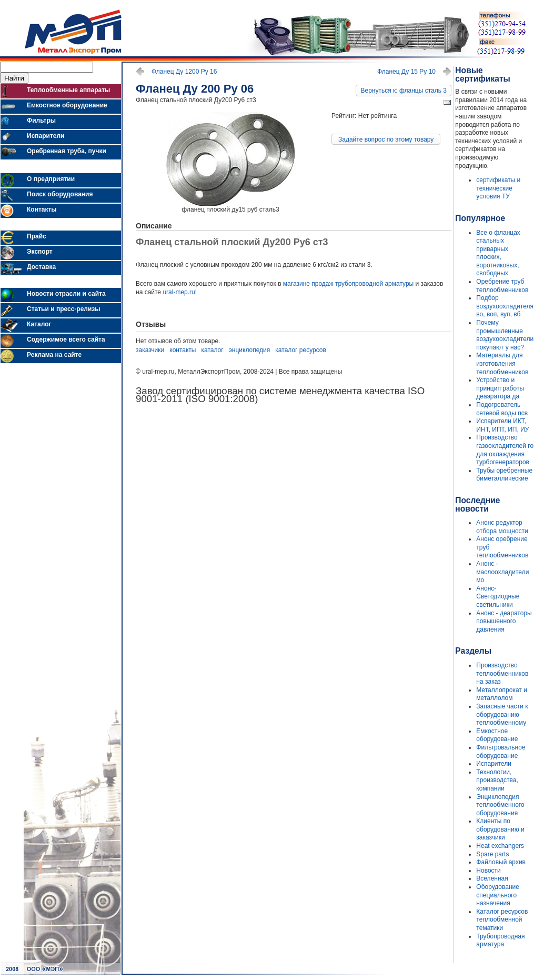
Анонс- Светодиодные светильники (498, 597)
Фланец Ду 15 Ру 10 (406, 72)
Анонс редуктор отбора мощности (502, 527)
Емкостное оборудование (497, 735)
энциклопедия (250, 350)
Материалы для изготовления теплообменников (502, 363)
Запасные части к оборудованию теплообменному (502, 714)
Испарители (494, 764)
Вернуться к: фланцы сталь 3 (404, 91)
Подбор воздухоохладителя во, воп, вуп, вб (505, 306)
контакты (183, 350)
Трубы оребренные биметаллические (504, 475)
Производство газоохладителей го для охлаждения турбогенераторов (505, 450)
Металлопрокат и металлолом (502, 694)
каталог (213, 350)
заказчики (150, 350)
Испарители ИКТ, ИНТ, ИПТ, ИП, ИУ (502, 425)
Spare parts (492, 854)
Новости (488, 871)
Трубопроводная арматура (500, 941)
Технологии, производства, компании (497, 780)
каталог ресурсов (301, 350)
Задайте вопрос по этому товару (386, 139)
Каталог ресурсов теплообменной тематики (502, 920)
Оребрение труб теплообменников (502, 286)
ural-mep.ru (179, 292)
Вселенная (492, 878)
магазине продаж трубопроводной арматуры (348, 284)
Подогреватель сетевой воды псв (502, 409)
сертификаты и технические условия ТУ (498, 188)
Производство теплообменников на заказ (502, 673)
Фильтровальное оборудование (501, 752)
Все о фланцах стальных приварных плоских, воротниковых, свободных (498, 253)
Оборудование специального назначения (498, 895)
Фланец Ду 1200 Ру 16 (184, 72)
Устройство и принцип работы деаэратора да (500, 388)
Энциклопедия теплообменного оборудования (500, 805)
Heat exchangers (500, 846)
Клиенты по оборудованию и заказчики (500, 829)
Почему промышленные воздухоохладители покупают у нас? (505, 335)
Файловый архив (501, 862)
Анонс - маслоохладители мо (502, 572)
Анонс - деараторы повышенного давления (504, 621)
